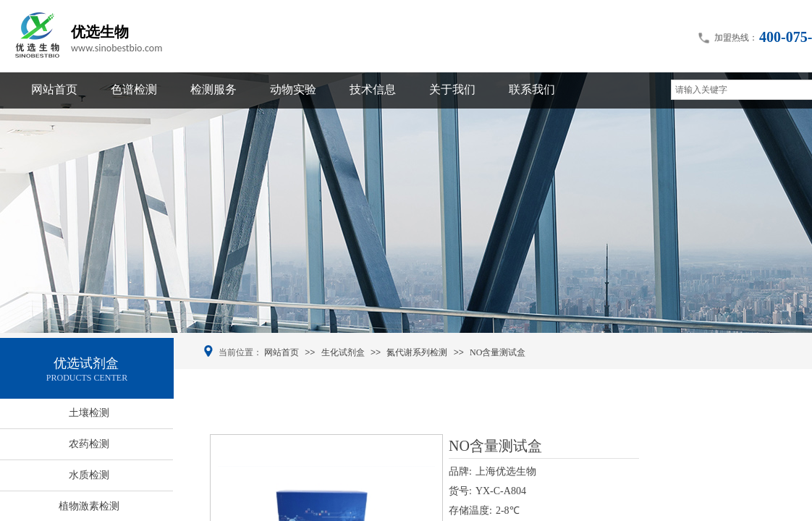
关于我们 (452, 89)
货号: (460, 491)
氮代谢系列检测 (417, 352)
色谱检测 (134, 89)
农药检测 (89, 444)
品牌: (460, 471)
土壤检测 (89, 413)
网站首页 (54, 89)
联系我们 (532, 89)
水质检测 (89, 475)
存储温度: (470, 511)
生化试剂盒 (343, 352)
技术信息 (373, 89)
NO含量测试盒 (498, 352)
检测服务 (213, 89)
